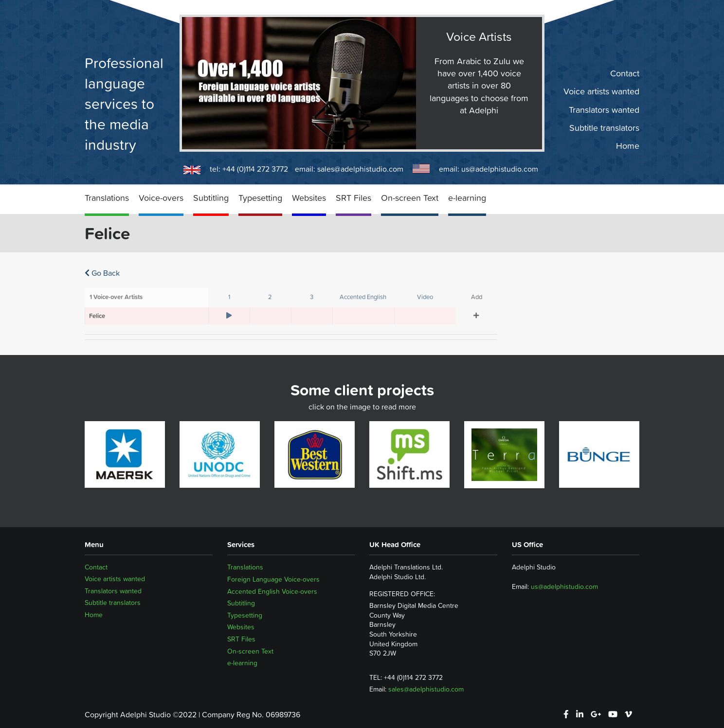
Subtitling (211, 198)
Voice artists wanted (601, 91)
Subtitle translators (604, 128)
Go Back (102, 273)
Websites (309, 198)
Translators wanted (604, 109)
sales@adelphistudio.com (360, 169)
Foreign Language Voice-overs (273, 579)
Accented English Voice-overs (272, 591)
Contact (625, 73)
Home (628, 146)
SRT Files (353, 198)
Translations (107, 198)
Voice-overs (161, 198)
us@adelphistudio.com (500, 169)
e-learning (467, 198)
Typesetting (260, 198)
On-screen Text (410, 198)
